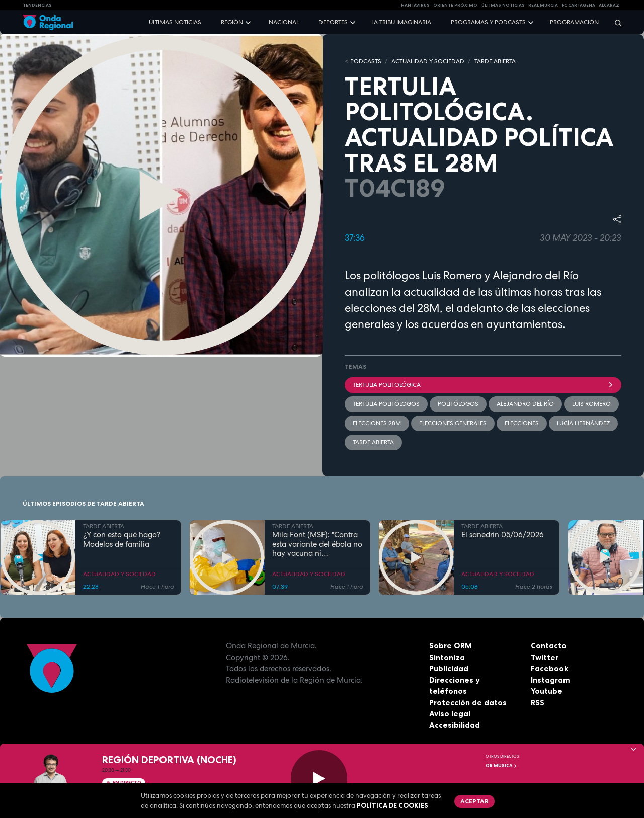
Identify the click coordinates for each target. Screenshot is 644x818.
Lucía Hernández (583, 423)
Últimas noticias (175, 22)
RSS (538, 703)
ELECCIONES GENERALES (453, 423)
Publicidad (449, 668)
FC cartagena (579, 5)
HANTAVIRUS (415, 5)
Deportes (333, 22)
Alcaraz (609, 5)
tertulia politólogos (386, 404)
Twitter (545, 657)
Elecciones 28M (377, 423)
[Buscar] (615, 22)
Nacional (284, 22)
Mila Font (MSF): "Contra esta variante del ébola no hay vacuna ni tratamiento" (317, 544)
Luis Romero (591, 404)
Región (232, 22)
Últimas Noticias (503, 5)
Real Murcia (543, 5)
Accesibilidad (455, 725)
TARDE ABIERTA (495, 61)
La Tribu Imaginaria (401, 22)
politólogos (458, 404)
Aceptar (474, 801)
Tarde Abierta (373, 442)
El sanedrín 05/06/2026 (503, 535)
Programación (574, 22)
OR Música (502, 766)
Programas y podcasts (488, 22)
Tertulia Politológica (483, 385)
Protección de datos (468, 703)
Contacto (549, 646)
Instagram (550, 680)
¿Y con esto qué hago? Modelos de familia (122, 540)
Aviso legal (450, 714)
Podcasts (366, 61)
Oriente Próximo (455, 5)
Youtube (547, 691)
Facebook (549, 668)
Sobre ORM (451, 646)
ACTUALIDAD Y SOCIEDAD (428, 61)
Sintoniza (447, 657)
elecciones (522, 423)
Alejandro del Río (525, 404)
